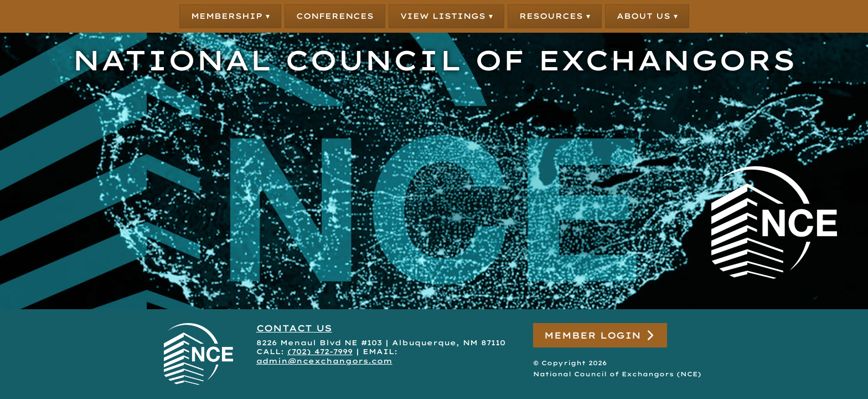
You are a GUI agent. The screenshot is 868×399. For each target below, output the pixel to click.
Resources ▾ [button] (555, 16)
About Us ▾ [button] (647, 16)
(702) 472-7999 (320, 351)
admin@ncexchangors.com (324, 361)
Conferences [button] (335, 16)
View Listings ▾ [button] (446, 16)
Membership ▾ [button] (230, 16)
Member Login (600, 336)
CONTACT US (294, 328)
